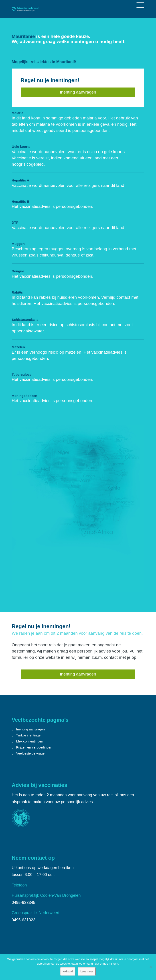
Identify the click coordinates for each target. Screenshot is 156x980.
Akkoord (68, 972)
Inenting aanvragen (30, 729)
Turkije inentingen (29, 735)
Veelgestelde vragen (31, 753)
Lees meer (87, 972)
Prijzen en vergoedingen (34, 747)
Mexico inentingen (30, 741)
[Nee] (150, 967)
